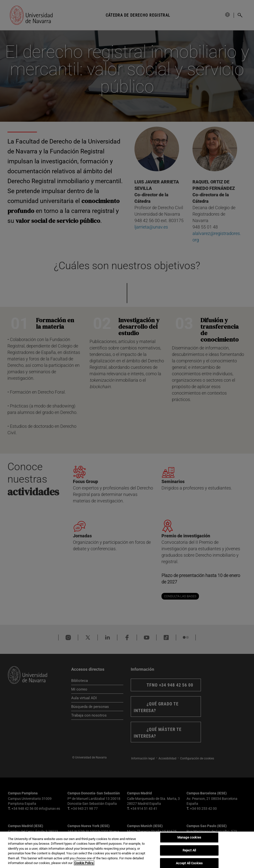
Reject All (189, 850)
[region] (127, 850)
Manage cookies (189, 838)
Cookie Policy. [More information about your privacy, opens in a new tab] (84, 863)
